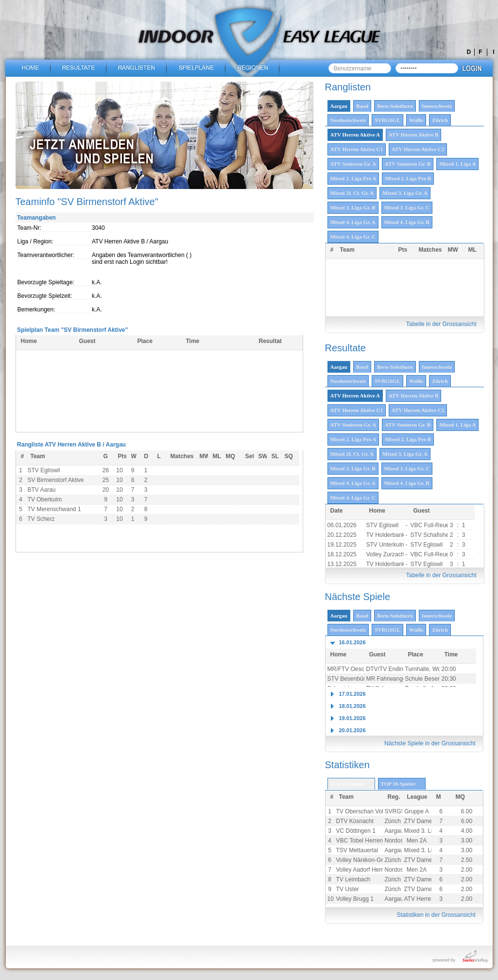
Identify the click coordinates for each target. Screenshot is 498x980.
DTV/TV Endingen (390, 669)
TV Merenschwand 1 (54, 509)
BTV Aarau (42, 490)
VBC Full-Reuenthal (436, 525)
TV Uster (348, 889)
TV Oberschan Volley (364, 811)
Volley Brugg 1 (355, 899)
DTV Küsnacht (355, 821)
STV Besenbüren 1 (352, 679)
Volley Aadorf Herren (363, 870)
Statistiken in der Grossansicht (436, 915)
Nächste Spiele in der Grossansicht (430, 743)
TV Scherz (41, 519)
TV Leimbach (353, 879)
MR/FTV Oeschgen (352, 669)
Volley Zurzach (386, 554)
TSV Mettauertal (357, 850)
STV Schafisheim (433, 535)
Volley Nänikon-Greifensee (371, 860)
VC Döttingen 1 (356, 831)
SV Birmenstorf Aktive (56, 480)
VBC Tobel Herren (360, 841)
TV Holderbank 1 (388, 535)
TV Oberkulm (45, 499)
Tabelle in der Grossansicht (441, 324)
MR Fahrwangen (388, 679)
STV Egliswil (383, 525)
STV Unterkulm (386, 545)
